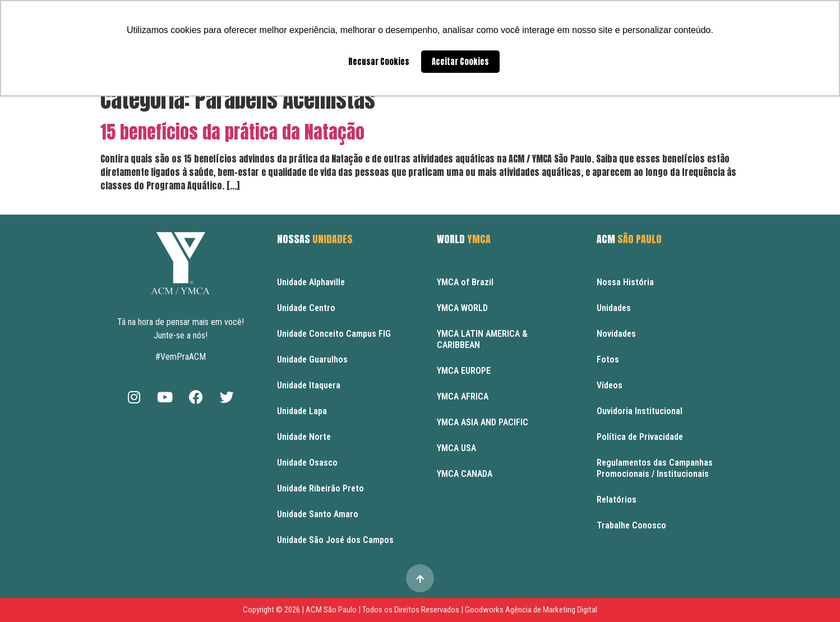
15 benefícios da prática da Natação (232, 132)
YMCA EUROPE (464, 371)
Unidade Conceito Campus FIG (334, 334)
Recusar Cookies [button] (379, 62)
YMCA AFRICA (463, 396)
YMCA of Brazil (465, 282)
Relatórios (617, 500)
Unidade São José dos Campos (335, 540)
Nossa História (625, 282)
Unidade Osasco (307, 463)
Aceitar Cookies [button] (460, 62)
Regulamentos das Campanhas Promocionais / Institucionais (655, 468)
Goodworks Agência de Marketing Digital (531, 610)
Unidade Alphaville (311, 282)
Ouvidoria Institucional (640, 411)
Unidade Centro (306, 308)
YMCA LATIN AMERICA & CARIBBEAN (482, 339)
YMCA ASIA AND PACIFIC (483, 422)
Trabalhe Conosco (631, 525)
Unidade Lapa (302, 411)
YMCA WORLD (462, 308)
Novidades (616, 334)
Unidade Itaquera (309, 385)
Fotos (608, 359)
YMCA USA (456, 448)
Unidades (614, 308)
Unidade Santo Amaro (318, 514)
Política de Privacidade (640, 437)
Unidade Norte (304, 437)
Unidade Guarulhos (312, 359)
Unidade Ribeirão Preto (320, 488)
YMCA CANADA (465, 474)
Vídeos (610, 385)
